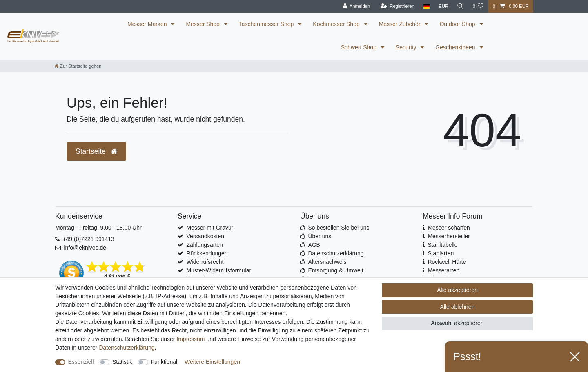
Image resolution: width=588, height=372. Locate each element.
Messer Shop (203, 24)
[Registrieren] (396, 6)
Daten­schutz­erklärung (127, 348)
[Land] (425, 6)
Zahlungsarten (205, 245)
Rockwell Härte (447, 262)
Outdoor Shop (458, 24)
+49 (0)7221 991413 (88, 239)
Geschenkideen (456, 47)
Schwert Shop (360, 47)
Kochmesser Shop (337, 24)
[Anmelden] (355, 6)
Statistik (122, 362)
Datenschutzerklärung (336, 253)
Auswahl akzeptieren (457, 323)
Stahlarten (441, 253)
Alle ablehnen (458, 307)
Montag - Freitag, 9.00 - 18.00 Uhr (98, 228)
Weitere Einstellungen (212, 362)
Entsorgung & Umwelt (335, 270)
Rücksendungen (207, 253)
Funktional (164, 362)
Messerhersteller (449, 236)
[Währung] (442, 6)
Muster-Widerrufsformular (219, 270)
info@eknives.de (85, 248)
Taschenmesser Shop (267, 24)
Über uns (320, 236)
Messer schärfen (449, 228)
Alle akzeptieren (457, 290)
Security (407, 47)
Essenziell (81, 362)
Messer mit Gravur (210, 228)
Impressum (190, 339)
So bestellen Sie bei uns (339, 228)
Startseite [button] (96, 151)
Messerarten (443, 270)
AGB (314, 245)
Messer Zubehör (401, 24)
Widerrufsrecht (205, 262)
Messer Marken (148, 24)
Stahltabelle (442, 245)
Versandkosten (205, 236)
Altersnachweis (327, 262)
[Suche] (460, 6)
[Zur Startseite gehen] (78, 66)
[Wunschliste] (478, 6)
